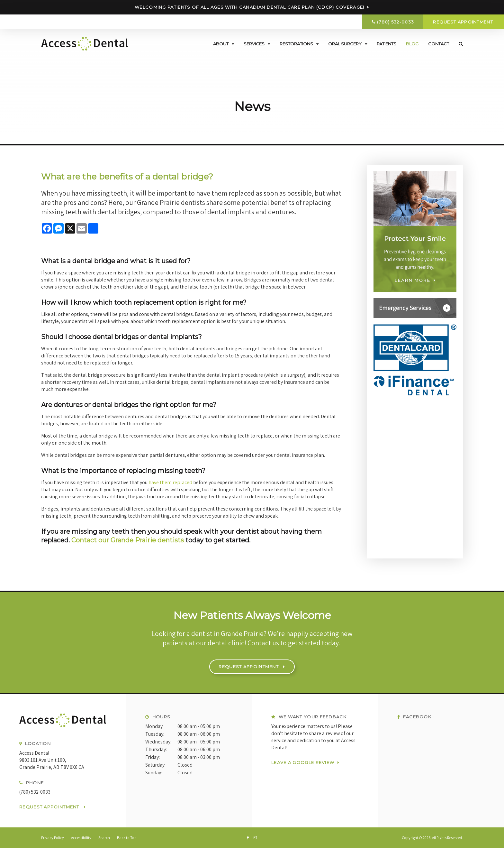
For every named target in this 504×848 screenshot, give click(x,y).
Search (458, 43)
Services (254, 43)
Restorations (296, 43)
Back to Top (127, 838)
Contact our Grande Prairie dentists (128, 540)
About (221, 43)
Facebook (414, 717)
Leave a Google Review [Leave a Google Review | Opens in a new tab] (303, 762)
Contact (439, 43)
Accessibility (81, 838)
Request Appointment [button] (464, 22)
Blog (412, 43)
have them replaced (170, 482)
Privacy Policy (53, 838)
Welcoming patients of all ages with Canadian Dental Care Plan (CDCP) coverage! (249, 7)
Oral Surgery (345, 43)
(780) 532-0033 (396, 22)
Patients (387, 43)
